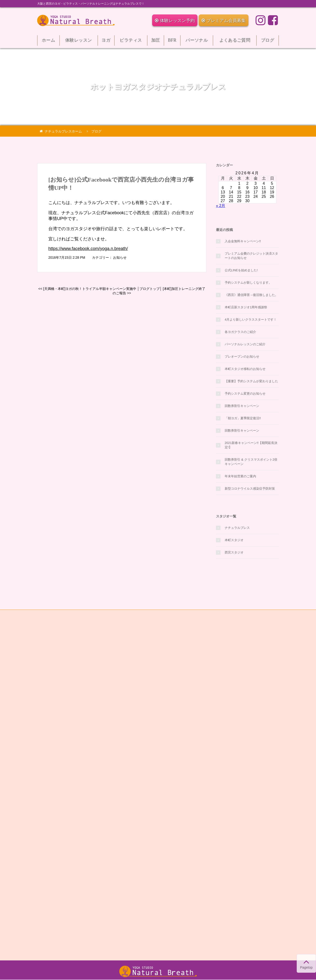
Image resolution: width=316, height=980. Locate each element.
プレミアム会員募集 (224, 21)
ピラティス (131, 42)
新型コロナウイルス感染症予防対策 (250, 489)
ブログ (268, 42)
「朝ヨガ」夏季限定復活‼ (243, 418)
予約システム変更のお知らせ (245, 394)
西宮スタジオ (234, 552)
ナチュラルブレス (237, 528)
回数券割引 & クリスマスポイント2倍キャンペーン (251, 462)
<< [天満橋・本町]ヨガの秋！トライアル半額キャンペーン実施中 (87, 289)
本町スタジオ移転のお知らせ (245, 369)
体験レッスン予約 (175, 21)
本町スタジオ (234, 540)
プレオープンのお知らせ (242, 357)
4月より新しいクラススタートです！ (251, 320)
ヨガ (106, 42)
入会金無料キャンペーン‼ (243, 241)
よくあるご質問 (235, 42)
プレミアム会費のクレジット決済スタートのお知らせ (251, 256)
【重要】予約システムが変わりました (251, 381)
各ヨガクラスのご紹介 (240, 332)
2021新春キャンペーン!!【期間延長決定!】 (251, 445)
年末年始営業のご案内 (240, 476)
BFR (172, 42)
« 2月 (221, 206)
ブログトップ (150, 289)
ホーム (48, 42)
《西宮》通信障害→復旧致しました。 (251, 295)
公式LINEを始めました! (241, 270)
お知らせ (120, 258)
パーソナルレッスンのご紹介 (245, 344)
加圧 (156, 42)
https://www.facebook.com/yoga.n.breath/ (88, 249)
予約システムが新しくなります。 (248, 283)
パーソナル (197, 42)
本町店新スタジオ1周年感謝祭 (246, 307)
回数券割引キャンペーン (242, 406)
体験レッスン (79, 42)
